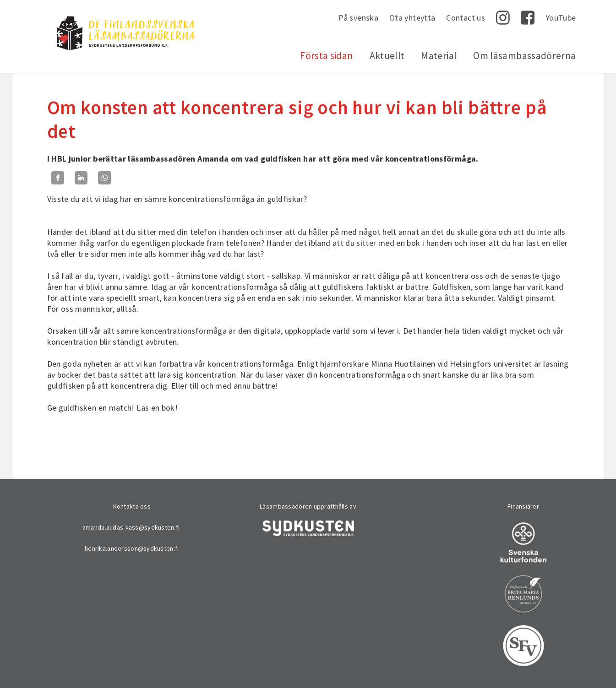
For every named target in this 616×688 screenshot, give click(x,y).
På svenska (358, 18)
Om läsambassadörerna (524, 56)
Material (439, 56)
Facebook (528, 18)
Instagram (503, 18)
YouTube (561, 18)
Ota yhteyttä (412, 18)
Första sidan (326, 56)
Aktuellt (387, 56)
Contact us (466, 18)
